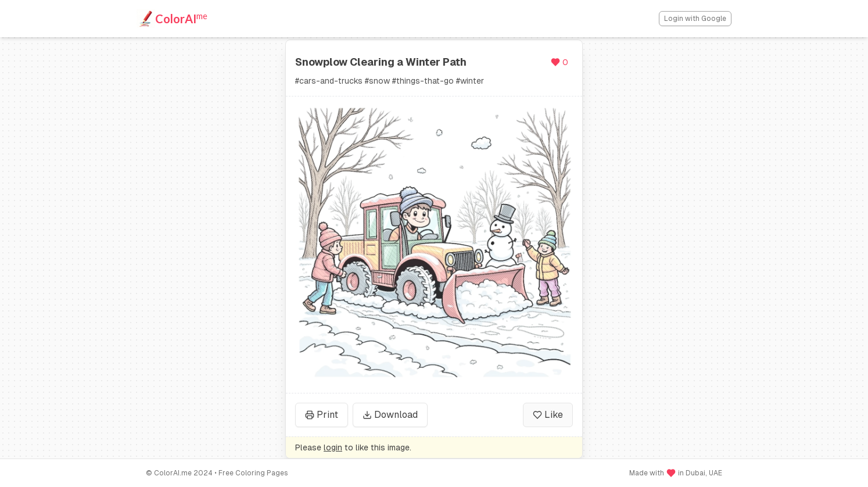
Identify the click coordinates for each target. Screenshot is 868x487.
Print (322, 415)
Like (548, 415)
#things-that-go (423, 81)
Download (390, 415)
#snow (377, 81)
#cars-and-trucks (329, 81)
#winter (470, 81)
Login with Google (695, 19)
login (333, 447)
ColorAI (181, 18)
